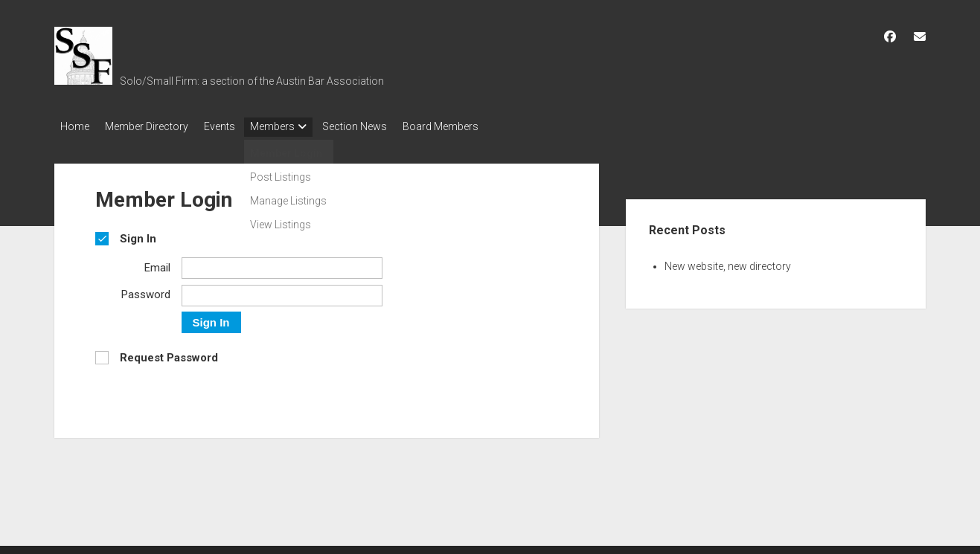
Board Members (475, 126)
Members (293, 126)
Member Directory (153, 126)
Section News (382, 126)
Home (75, 126)
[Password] (282, 291)
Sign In (211, 318)
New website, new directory (728, 262)
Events (233, 126)
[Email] (282, 264)
